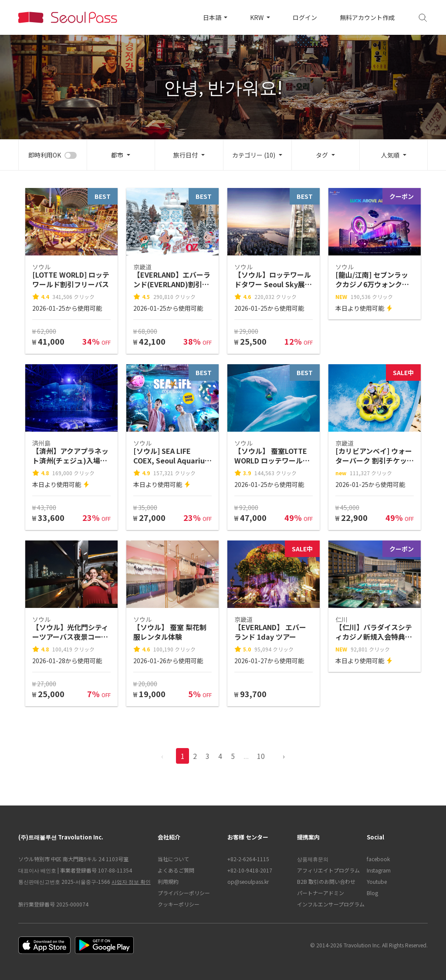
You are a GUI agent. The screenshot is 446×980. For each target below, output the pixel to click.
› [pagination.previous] (284, 756)
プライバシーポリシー (184, 893)
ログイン (305, 17)
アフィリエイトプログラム (328, 870)
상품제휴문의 (313, 859)
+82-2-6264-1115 (248, 859)
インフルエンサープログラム (328, 904)
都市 (117, 155)
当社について (173, 859)
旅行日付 (186, 155)
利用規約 (168, 881)
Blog (372, 893)
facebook (378, 859)
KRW (257, 17)
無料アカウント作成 (367, 17)
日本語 (213, 17)
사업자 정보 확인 (131, 881)
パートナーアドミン (321, 893)
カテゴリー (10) (254, 155)
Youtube (377, 881)
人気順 (390, 155)
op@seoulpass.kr (248, 881)
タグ (322, 155)
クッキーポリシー (179, 904)
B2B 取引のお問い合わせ (326, 881)
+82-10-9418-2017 (250, 870)
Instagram (379, 870)
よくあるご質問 (176, 870)
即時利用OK (45, 155)
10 (261, 756)
